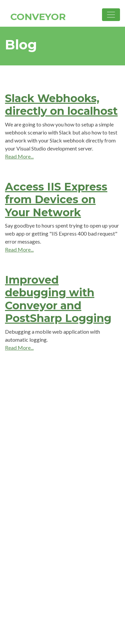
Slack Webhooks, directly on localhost (61, 105)
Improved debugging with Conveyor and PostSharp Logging (58, 299)
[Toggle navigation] (111, 15)
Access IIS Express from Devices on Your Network (56, 200)
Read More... (19, 156)
